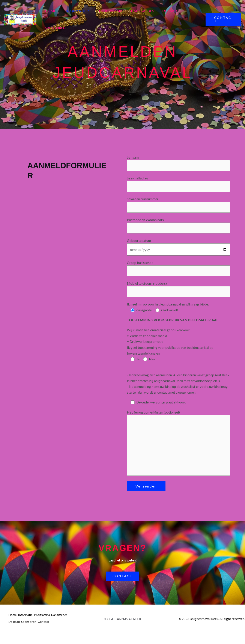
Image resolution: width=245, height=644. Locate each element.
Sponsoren (55, 28)
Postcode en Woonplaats (179, 227)
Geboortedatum (179, 249)
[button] (86, 11)
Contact (14, 633)
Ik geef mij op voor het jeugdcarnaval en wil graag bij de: (168, 308)
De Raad (162, 11)
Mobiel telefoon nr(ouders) (179, 292)
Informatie (75, 11)
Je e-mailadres (179, 185)
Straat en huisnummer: (179, 206)
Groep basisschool (179, 271)
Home (50, 11)
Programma (106, 11)
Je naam (179, 163)
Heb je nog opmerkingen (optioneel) (179, 449)
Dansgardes (136, 11)
